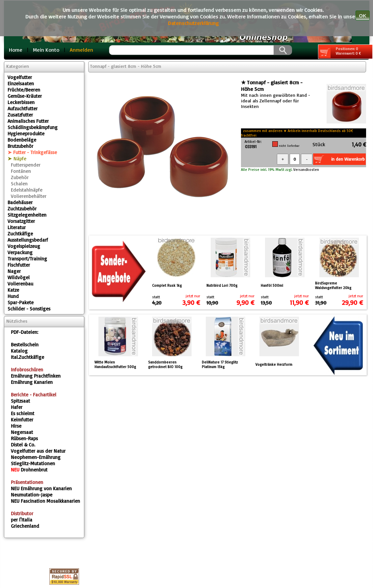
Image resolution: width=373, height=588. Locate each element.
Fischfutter (19, 265)
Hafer (17, 407)
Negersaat (22, 432)
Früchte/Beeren (24, 90)
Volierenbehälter (29, 196)
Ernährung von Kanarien (41, 488)
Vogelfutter (20, 77)
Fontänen (21, 171)
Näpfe (20, 159)
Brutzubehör (20, 146)
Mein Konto (46, 50)
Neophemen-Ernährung (36, 457)
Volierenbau (20, 284)
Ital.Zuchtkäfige (27, 357)
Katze (13, 290)
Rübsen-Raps (24, 438)
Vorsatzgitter (21, 221)
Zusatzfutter (20, 115)
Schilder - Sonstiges (29, 309)
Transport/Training (27, 259)
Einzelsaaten (21, 83)
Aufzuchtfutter (23, 108)
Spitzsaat (20, 401)
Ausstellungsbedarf (28, 240)
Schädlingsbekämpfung (33, 127)
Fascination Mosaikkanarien (45, 501)
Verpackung (20, 252)
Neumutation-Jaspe (32, 495)
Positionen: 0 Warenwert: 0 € (340, 52)
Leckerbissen (21, 102)
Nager (14, 271)
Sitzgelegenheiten (27, 215)
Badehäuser (20, 202)
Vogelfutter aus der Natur (38, 451)
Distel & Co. (23, 445)
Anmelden (81, 50)
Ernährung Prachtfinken (36, 376)
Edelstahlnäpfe (27, 190)
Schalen (19, 184)
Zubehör (20, 177)
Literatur (17, 227)
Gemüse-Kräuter (25, 96)
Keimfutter (22, 420)
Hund (13, 296)
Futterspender (26, 165)
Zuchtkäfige (20, 234)
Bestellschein (25, 345)
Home (16, 50)
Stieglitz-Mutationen (33, 463)
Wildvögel (19, 277)
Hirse (16, 426)
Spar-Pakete (21, 302)
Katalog (19, 351)
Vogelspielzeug (24, 246)
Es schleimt (23, 413)
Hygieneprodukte (26, 134)
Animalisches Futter (28, 121)
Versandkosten (306, 170)
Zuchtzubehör (22, 209)
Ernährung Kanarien (32, 382)
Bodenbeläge (22, 140)
